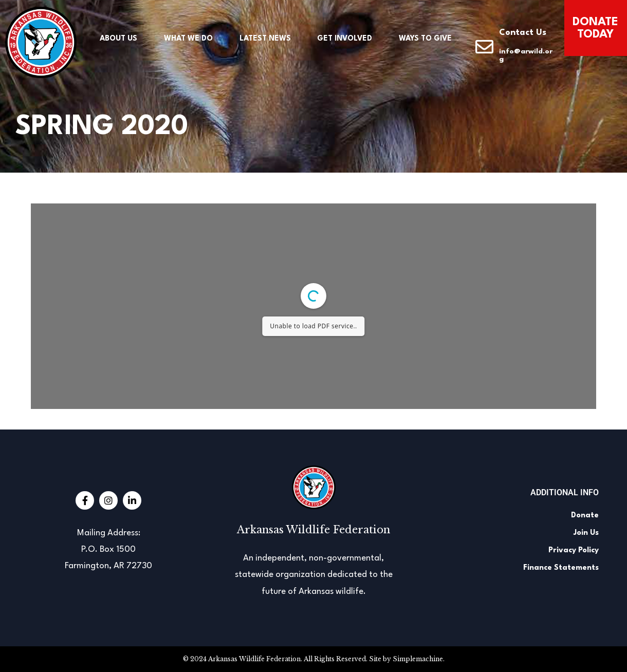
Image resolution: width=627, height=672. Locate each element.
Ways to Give (425, 39)
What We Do (188, 39)
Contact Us (523, 33)
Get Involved (345, 39)
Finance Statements (561, 568)
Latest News (265, 39)
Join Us (586, 533)
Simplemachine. (419, 659)
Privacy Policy (574, 550)
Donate (585, 516)
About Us (118, 39)
